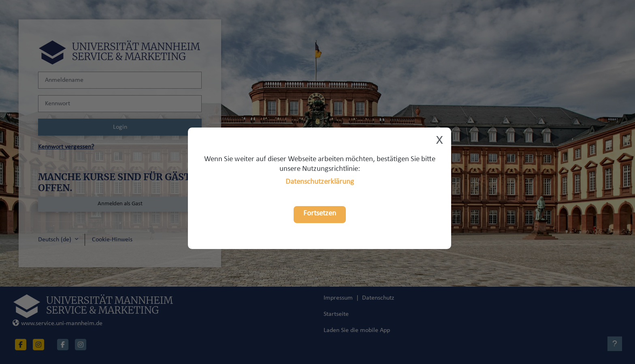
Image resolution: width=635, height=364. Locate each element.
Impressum (338, 298)
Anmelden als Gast (120, 204)
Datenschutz (378, 298)
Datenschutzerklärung (320, 182)
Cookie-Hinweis (112, 240)
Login (120, 127)
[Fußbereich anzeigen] (615, 344)
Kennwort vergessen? (66, 147)
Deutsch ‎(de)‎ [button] (55, 240)
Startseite (336, 314)
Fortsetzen (320, 214)
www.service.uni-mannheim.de (58, 324)
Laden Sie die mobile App (357, 330)
